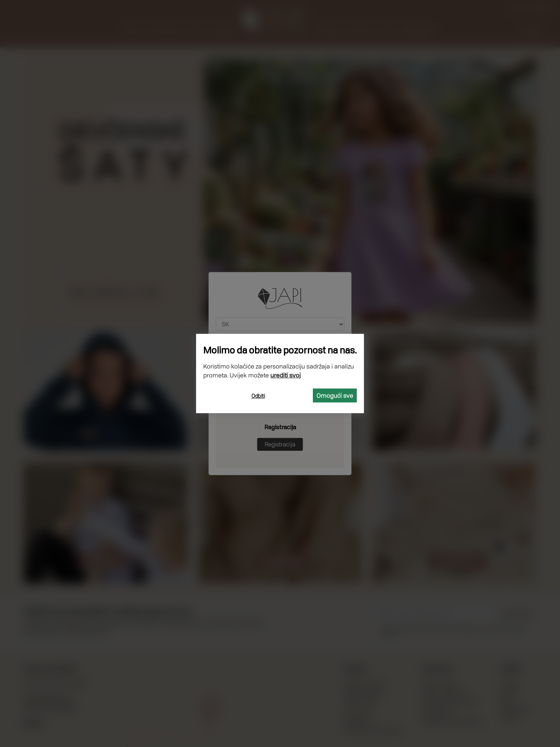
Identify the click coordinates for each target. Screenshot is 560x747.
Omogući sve (335, 395)
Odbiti (258, 396)
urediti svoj (286, 375)
